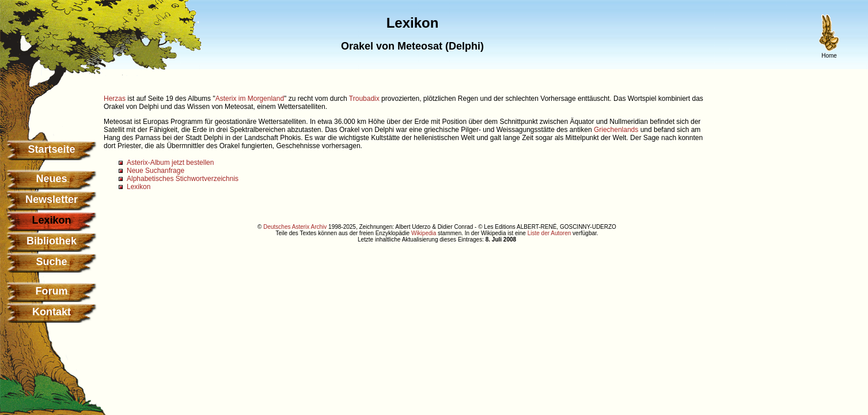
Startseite (51, 149)
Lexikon (139, 187)
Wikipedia (424, 233)
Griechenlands (616, 130)
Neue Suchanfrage (156, 171)
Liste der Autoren (549, 233)
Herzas (115, 99)
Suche (51, 262)
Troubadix (364, 99)
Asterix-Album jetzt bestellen (170, 163)
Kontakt (52, 312)
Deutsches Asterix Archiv (295, 227)
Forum (52, 291)
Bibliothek (52, 241)
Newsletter (52, 199)
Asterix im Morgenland (250, 99)
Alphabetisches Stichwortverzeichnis (183, 179)
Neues (51, 179)
